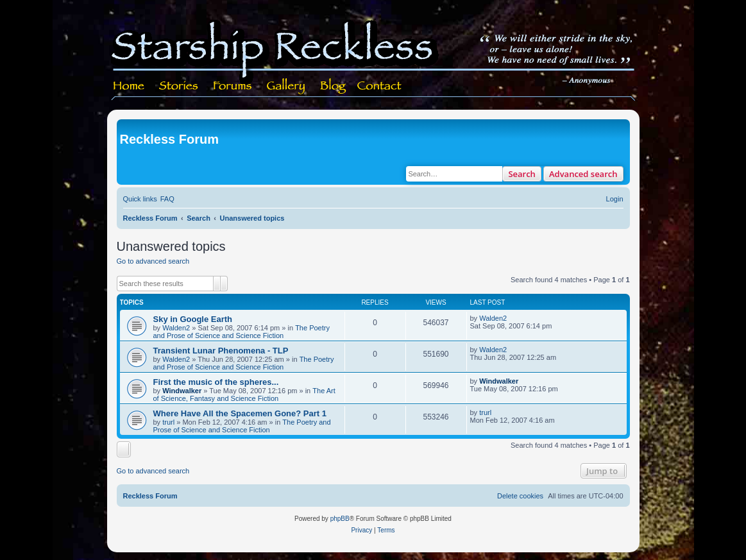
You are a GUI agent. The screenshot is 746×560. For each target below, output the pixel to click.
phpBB (340, 519)
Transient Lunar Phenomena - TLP (221, 351)
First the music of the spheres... (216, 382)
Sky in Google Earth (193, 319)
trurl (168, 422)
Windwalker (182, 391)
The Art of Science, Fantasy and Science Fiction (244, 395)
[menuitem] (167, 199)
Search (522, 174)
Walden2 (176, 328)
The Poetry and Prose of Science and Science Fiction (242, 332)
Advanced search (583, 174)
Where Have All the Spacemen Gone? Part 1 (240, 413)
